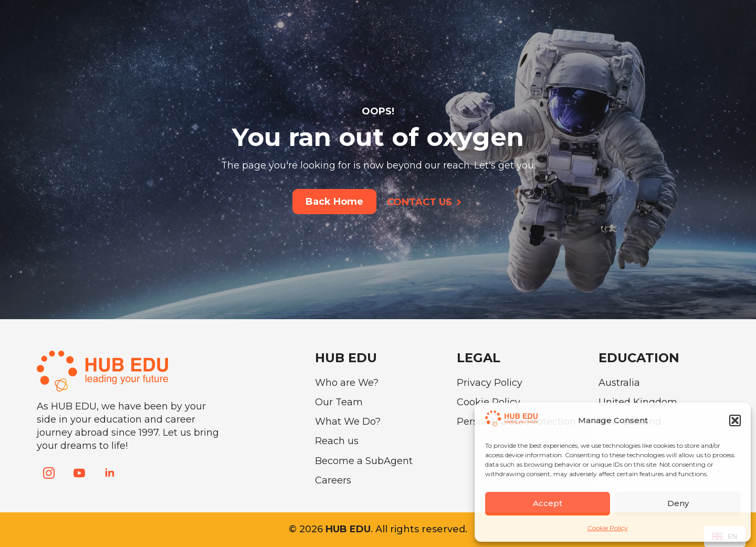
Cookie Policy (608, 528)
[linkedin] (110, 473)
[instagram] (49, 473)
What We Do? (348, 422)
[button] (735, 420)
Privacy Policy (490, 383)
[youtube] (79, 473)
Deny (678, 503)
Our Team (339, 402)
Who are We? (347, 383)
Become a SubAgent (364, 461)
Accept (548, 503)
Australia (619, 383)
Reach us (337, 441)
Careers (333, 480)
